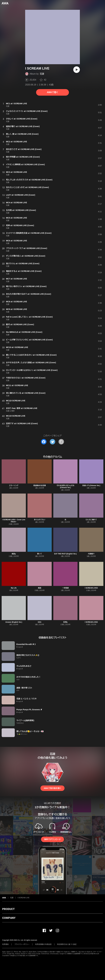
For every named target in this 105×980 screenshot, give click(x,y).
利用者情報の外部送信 (43, 944)
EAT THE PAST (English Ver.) (65, 554)
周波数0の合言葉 (40, 486)
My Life (14, 588)
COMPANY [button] (9, 918)
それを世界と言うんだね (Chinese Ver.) (65, 487)
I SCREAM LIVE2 (91, 622)
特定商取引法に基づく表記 (67, 944)
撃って (40, 554)
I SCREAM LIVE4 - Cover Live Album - (14, 521)
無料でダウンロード (52, 839)
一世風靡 (65, 588)
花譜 (42, 74)
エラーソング (14, 486)
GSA (40, 622)
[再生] (77, 70)
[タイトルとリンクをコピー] (61, 442)
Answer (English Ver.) (14, 622)
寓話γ (14, 554)
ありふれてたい (40, 520)
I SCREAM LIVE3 (91, 588)
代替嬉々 (91, 554)
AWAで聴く (52, 92)
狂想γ (65, 622)
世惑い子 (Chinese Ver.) (91, 486)
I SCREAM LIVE (23, 898)
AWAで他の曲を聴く (52, 788)
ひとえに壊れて (91, 520)
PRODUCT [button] (8, 909)
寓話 (40, 588)
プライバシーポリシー (22, 944)
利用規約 (5, 944)
